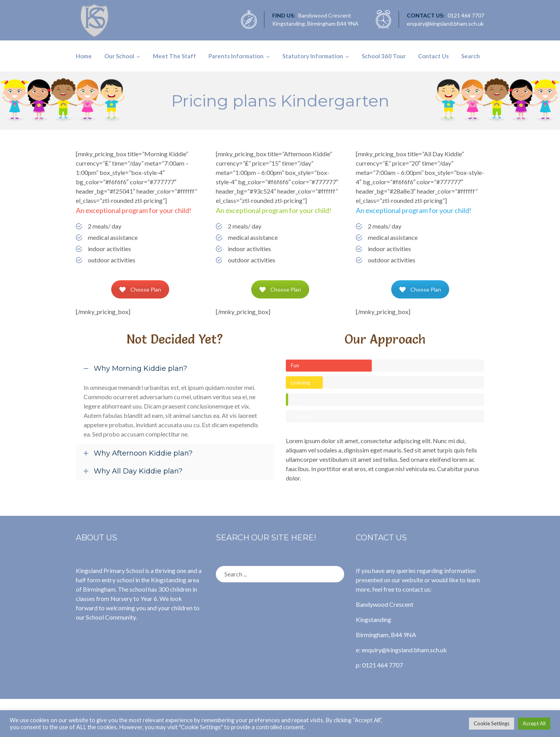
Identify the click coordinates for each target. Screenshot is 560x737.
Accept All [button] (534, 723)
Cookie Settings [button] (492, 723)
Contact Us (433, 56)
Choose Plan (140, 289)
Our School (119, 56)
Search (471, 56)
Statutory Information (313, 56)
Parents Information (236, 56)
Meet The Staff (174, 56)
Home (84, 56)
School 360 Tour (384, 56)
